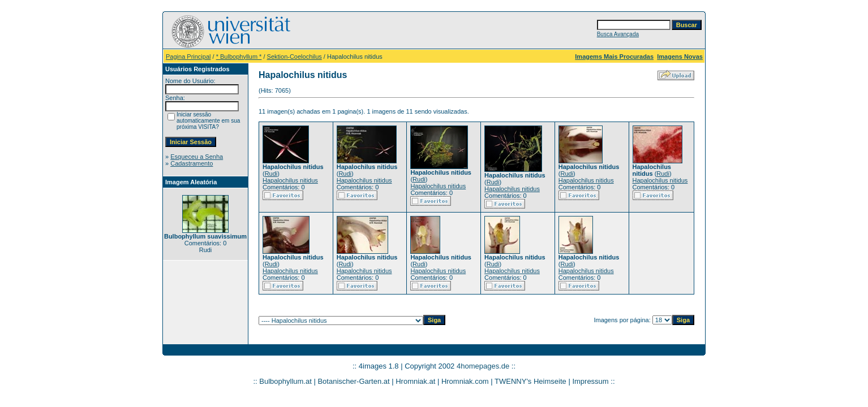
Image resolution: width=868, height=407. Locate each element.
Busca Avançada (618, 34)
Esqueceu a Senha (197, 157)
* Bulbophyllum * (239, 57)
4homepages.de (483, 366)
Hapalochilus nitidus (290, 180)
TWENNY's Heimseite (530, 381)
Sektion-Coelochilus (295, 57)
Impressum (590, 381)
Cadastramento (192, 163)
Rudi (271, 174)
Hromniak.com (465, 381)
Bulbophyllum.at (285, 381)
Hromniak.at (415, 381)
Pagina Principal (188, 57)
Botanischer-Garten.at (353, 381)
